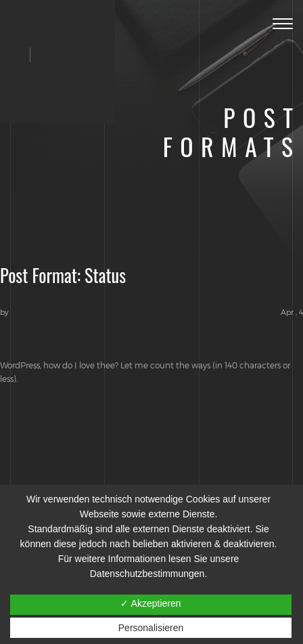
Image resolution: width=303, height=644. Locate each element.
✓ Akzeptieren (150, 603)
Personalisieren (151, 628)
